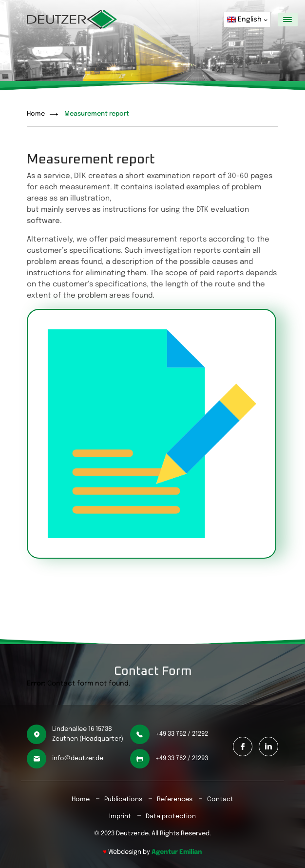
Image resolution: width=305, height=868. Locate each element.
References (175, 799)
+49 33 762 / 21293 (182, 758)
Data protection (171, 817)
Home (36, 114)
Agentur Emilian (177, 852)
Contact (220, 799)
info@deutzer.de (78, 758)
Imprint (120, 817)
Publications (123, 799)
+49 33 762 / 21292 (182, 734)
